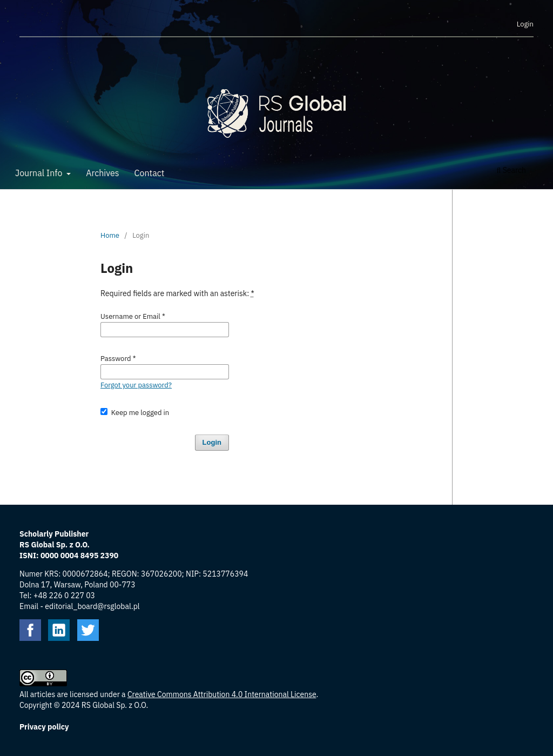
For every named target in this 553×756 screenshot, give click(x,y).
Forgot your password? (136, 385)
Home (110, 235)
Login (525, 24)
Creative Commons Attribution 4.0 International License (222, 694)
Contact (150, 173)
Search (511, 170)
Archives (103, 173)
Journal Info (40, 173)
